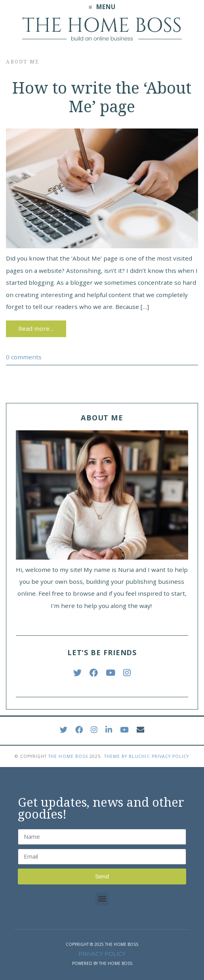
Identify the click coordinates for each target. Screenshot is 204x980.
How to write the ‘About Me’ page (102, 97)
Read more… (36, 328)
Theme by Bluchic (127, 756)
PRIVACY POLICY (102, 954)
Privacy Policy (171, 756)
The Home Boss (68, 756)
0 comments (24, 357)
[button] (102, 899)
